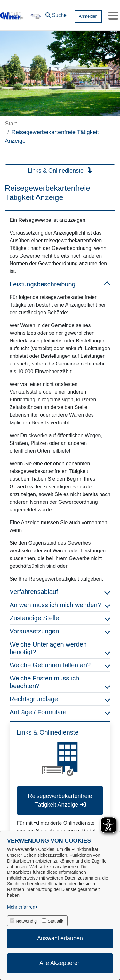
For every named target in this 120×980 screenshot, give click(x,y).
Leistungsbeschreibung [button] (60, 284)
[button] (56, 14)
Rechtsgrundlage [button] (60, 699)
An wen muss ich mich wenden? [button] (60, 605)
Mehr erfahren (21, 907)
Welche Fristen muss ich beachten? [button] (60, 682)
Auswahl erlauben (60, 938)
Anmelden (88, 16)
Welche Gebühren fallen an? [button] (60, 665)
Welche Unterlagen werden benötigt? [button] (60, 648)
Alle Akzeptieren (60, 963)
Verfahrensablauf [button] (60, 592)
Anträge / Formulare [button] (60, 712)
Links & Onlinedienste (60, 171)
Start (11, 124)
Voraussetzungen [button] (60, 631)
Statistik (56, 921)
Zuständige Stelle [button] (60, 618)
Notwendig (26, 921)
